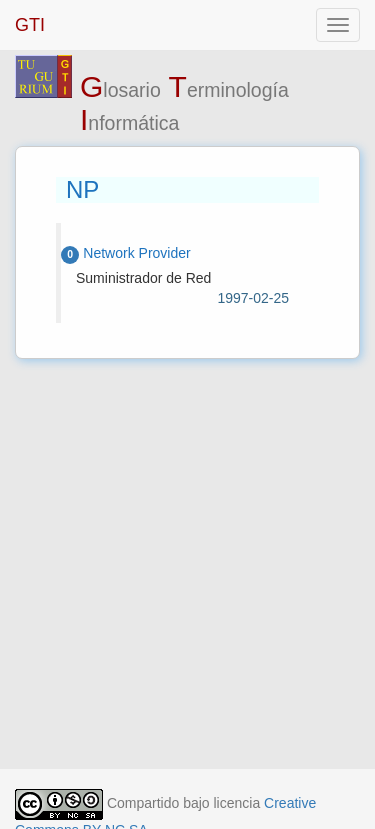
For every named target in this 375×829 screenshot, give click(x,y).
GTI (30, 25)
